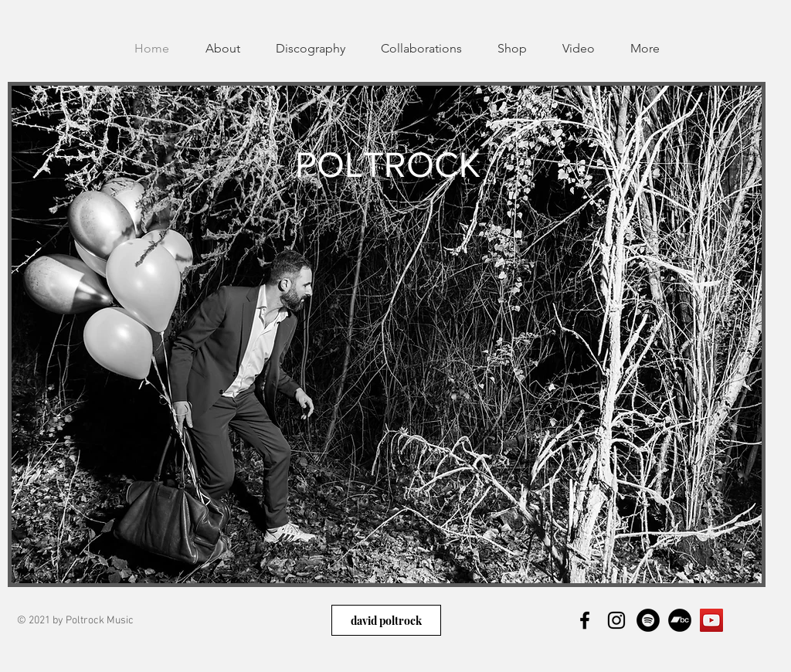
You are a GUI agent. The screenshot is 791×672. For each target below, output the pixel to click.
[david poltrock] (386, 620)
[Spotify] (648, 620)
